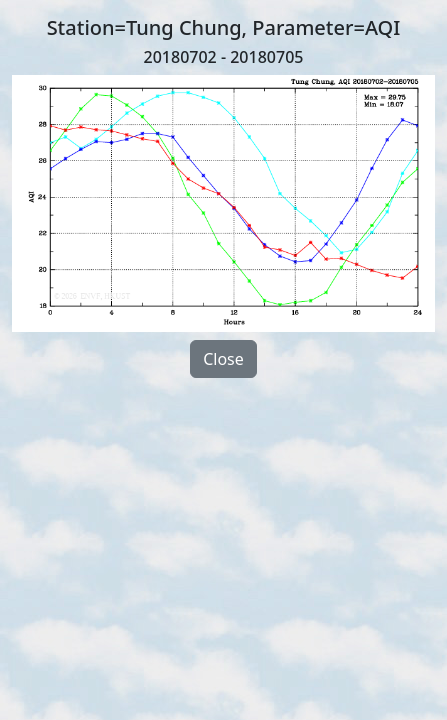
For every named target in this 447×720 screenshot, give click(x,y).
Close (223, 359)
